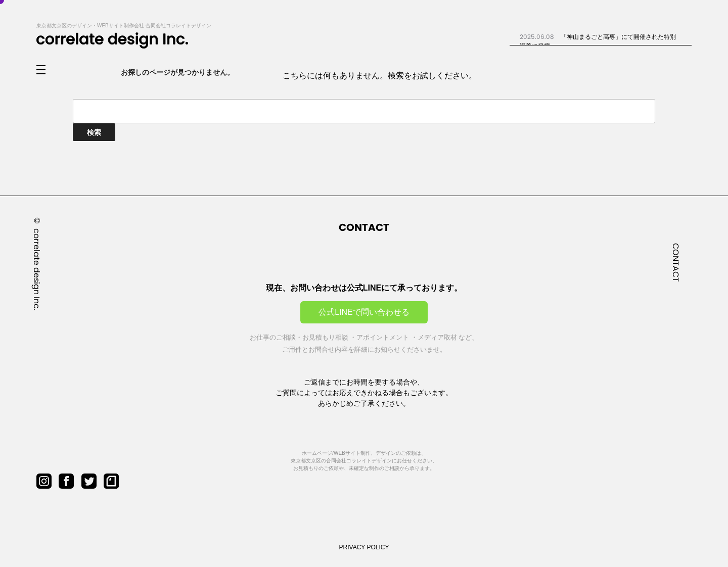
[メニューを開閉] (49, 70)
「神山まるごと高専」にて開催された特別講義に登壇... (598, 41)
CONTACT (676, 263)
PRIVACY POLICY (364, 547)
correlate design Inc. (37, 269)
